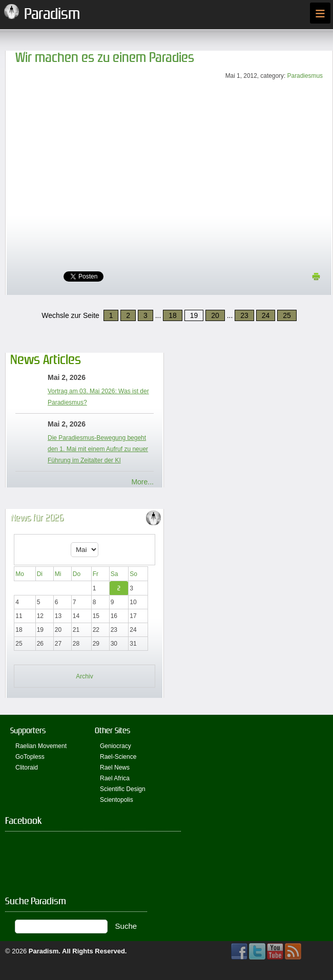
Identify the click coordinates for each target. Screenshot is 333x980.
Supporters (28, 730)
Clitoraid (27, 768)
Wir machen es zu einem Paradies (105, 58)
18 (173, 315)
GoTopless (30, 757)
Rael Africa (115, 778)
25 (287, 315)
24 (266, 315)
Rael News (115, 768)
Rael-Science (118, 757)
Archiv (84, 676)
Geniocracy (116, 746)
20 (215, 315)
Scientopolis (117, 800)
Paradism (44, 951)
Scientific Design (123, 789)
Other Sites (112, 730)
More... (142, 482)
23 (244, 315)
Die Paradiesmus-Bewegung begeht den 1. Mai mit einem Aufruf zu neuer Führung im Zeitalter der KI (98, 449)
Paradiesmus (305, 76)
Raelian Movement (41, 746)
